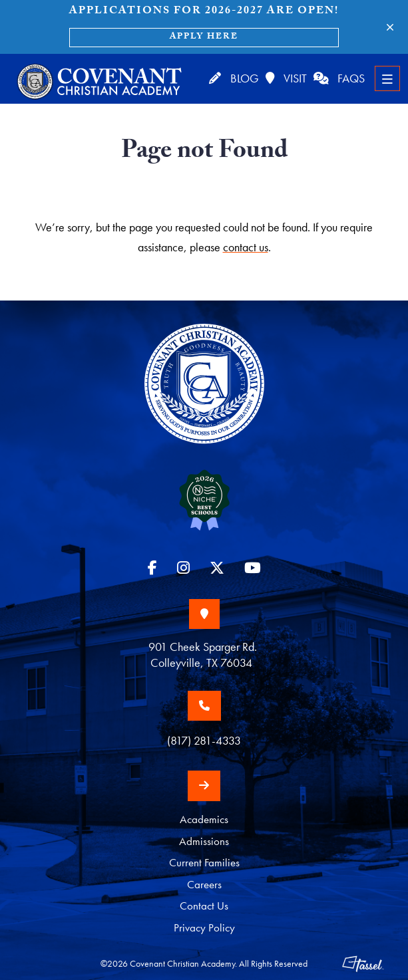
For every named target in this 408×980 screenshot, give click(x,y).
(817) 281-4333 (204, 741)
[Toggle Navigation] (387, 78)
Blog (233, 78)
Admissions (204, 841)
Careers (204, 884)
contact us (246, 247)
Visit (285, 78)
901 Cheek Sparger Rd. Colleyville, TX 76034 (204, 655)
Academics (204, 820)
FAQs (339, 78)
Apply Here (204, 37)
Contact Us (204, 906)
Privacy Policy (204, 928)
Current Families (204, 863)
